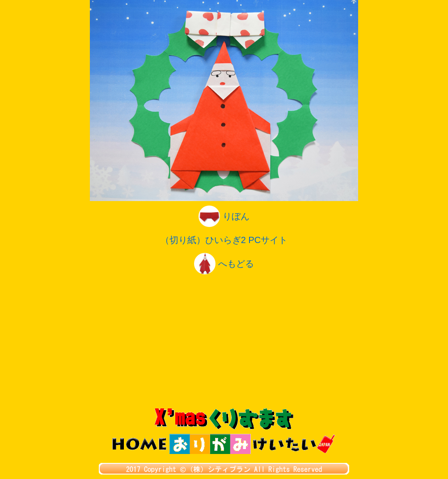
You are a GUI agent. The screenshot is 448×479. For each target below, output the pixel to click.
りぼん (224, 216)
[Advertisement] (224, 341)
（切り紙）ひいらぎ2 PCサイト (224, 240)
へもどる (224, 264)
